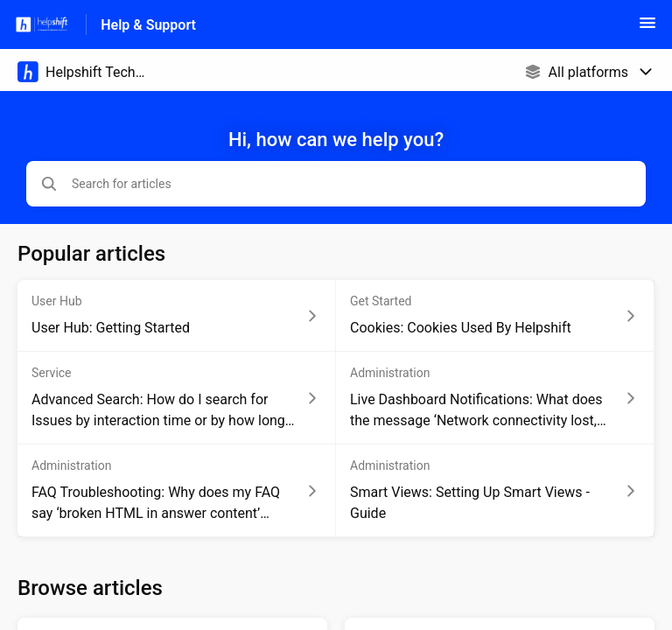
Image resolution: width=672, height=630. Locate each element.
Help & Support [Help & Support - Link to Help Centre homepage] (148, 25)
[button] (647, 28)
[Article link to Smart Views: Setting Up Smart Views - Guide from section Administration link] (495, 491)
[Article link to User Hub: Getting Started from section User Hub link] (177, 316)
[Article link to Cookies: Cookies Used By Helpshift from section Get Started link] (495, 316)
